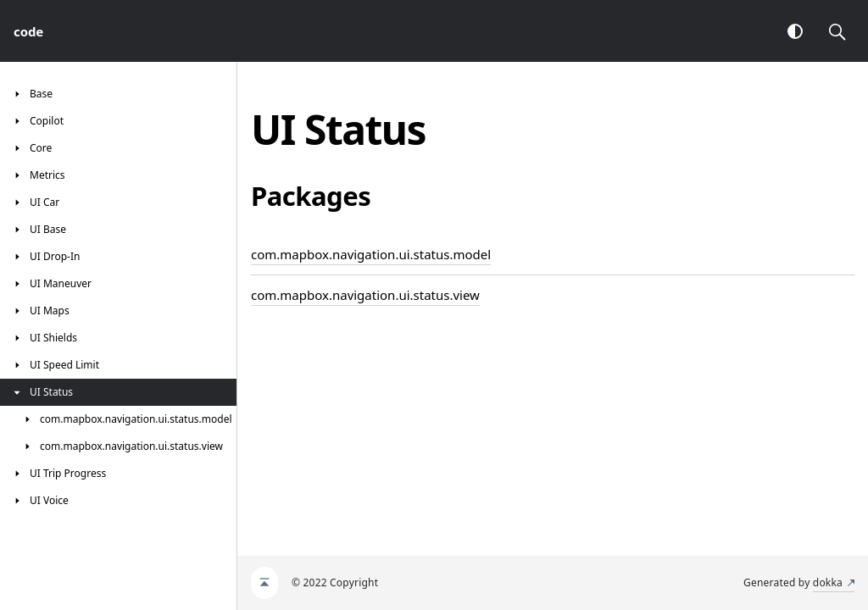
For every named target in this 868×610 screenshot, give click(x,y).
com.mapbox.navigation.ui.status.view (365, 295)
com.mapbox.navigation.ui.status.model (371, 254)
